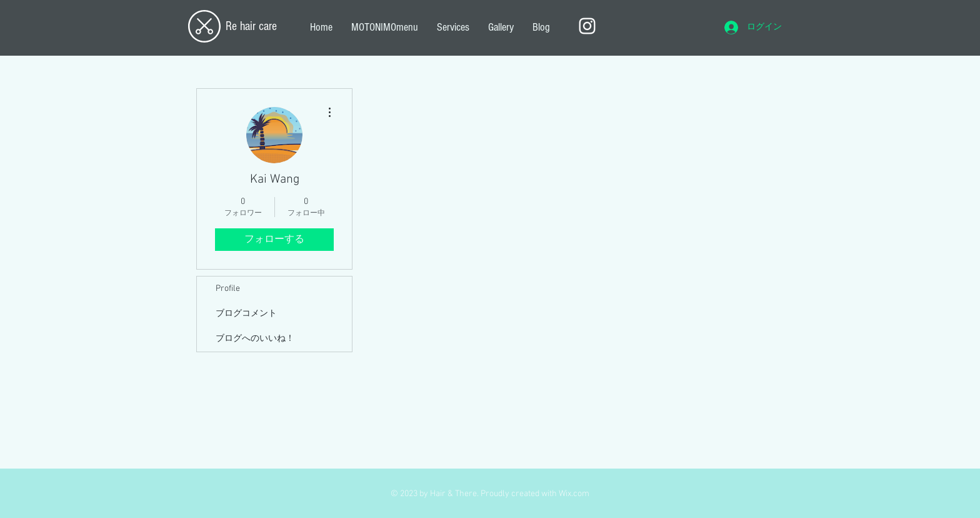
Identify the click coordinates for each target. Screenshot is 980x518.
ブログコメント (246, 314)
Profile (228, 289)
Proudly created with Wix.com (535, 494)
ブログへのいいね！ (255, 339)
